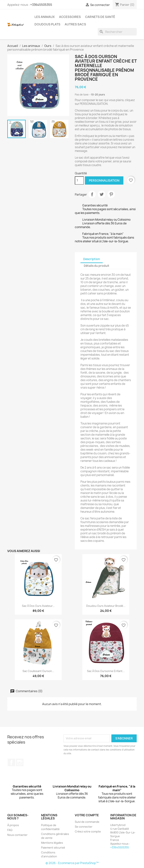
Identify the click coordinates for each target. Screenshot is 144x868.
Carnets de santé (100, 17)
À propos (13, 825)
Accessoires (70, 17)
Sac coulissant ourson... (38, 671)
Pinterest (111, 194)
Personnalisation (104, 180)
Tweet (102, 194)
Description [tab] (92, 259)
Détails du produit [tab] (97, 266)
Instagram (20, 762)
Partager (92, 194)
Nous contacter (17, 835)
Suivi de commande (87, 822)
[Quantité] (79, 180)
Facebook (11, 762)
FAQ (10, 830)
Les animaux (45, 17)
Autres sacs (75, 24)
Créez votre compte (88, 831)
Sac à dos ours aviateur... (38, 606)
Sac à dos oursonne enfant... (106, 671)
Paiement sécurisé (53, 848)
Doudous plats (47, 24)
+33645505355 (41, 5)
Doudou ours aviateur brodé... (106, 606)
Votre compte (87, 815)
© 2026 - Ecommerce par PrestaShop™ (72, 863)
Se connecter (84, 827)
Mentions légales (52, 843)
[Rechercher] (117, 32)
